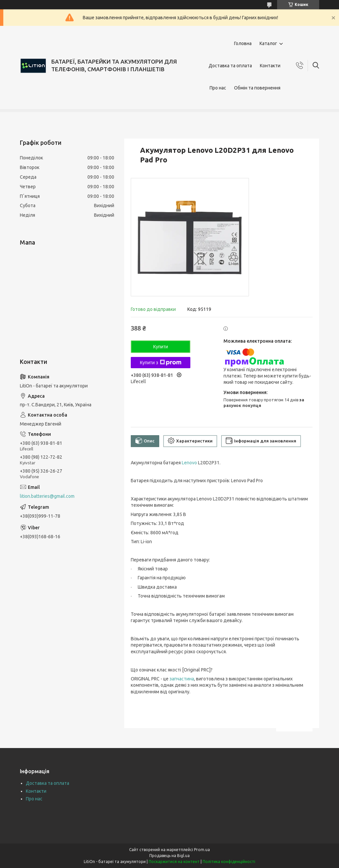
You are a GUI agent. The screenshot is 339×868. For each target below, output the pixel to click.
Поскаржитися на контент (174, 862)
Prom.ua (202, 850)
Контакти (270, 66)
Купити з (160, 363)
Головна (243, 43)
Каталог (268, 43)
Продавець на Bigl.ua (169, 856)
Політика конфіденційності (229, 862)
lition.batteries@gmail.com (47, 496)
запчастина (182, 679)
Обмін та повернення (257, 88)
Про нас (218, 88)
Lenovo (189, 463)
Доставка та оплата (230, 66)
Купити (161, 347)
